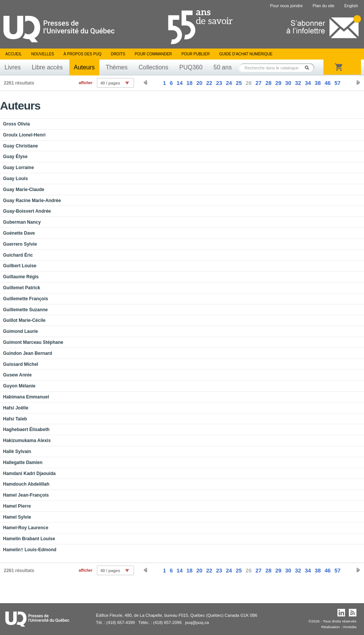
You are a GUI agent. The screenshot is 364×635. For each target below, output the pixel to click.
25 (239, 83)
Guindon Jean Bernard (27, 353)
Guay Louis (15, 179)
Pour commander (153, 54)
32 (298, 83)
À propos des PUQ (82, 54)
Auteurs (84, 67)
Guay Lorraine (18, 168)
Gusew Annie (17, 375)
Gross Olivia (16, 124)
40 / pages (110, 83)
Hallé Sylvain (17, 452)
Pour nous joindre (286, 6)
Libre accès (47, 67)
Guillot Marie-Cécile (24, 320)
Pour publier (196, 54)
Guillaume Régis (21, 277)
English (351, 6)
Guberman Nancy (22, 222)
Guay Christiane (20, 146)
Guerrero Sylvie (20, 244)
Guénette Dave (19, 233)
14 (180, 83)
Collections (153, 67)
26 (249, 83)
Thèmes (117, 67)
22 (209, 83)
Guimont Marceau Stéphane (33, 342)
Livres (13, 67)
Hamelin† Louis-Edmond (30, 550)
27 (259, 83)
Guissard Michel (21, 364)
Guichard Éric (18, 255)
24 (229, 83)
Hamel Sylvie (17, 517)
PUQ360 (191, 67)
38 (318, 83)
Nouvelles (42, 54)
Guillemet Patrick (22, 288)
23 (219, 83)
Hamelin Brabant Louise (29, 539)
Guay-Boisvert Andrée (27, 211)
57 (337, 83)
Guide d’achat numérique (246, 54)
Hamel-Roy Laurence (26, 528)
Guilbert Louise (20, 266)
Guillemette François (26, 299)
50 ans (223, 67)
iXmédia (350, 627)
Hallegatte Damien (23, 463)
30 (288, 83)
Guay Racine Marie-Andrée (32, 201)
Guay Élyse (15, 157)
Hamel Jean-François (26, 495)
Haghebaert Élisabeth (26, 430)
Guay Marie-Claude (24, 190)
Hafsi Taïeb (15, 419)
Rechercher (309, 68)
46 (328, 83)
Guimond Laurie (20, 331)
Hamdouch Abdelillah (26, 484)
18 (190, 83)
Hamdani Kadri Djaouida (29, 474)
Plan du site (323, 6)
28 (268, 83)
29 (278, 83)
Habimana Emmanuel (26, 397)
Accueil (13, 54)
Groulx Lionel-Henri (24, 135)
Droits (118, 54)
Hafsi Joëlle (16, 408)
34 (308, 83)
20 (199, 83)
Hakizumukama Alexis (27, 441)
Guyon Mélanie (19, 386)
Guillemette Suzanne (25, 310)
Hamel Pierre (17, 506)
